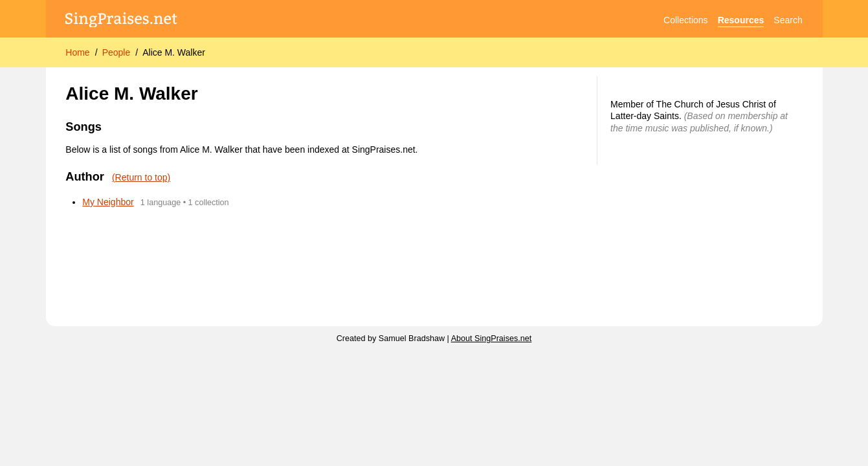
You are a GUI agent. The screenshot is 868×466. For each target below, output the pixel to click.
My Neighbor (108, 202)
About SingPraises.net (492, 338)
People (117, 52)
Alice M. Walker (174, 52)
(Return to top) (141, 177)
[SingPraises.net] (121, 20)
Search (788, 20)
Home (77, 52)
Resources (741, 20)
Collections (685, 20)
